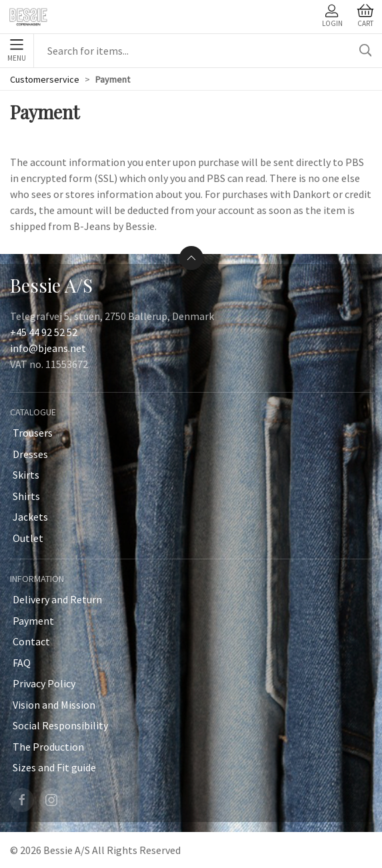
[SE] (28, 17)
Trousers (33, 433)
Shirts (26, 496)
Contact (31, 641)
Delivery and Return (57, 599)
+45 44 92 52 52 (44, 332)
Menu (17, 51)
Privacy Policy (44, 683)
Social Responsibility (60, 725)
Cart (365, 16)
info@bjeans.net (48, 348)
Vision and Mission (54, 705)
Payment (33, 621)
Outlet (28, 538)
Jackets (30, 517)
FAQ (22, 663)
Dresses (30, 454)
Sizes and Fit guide (54, 767)
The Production (48, 747)
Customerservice (45, 79)
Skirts (26, 475)
